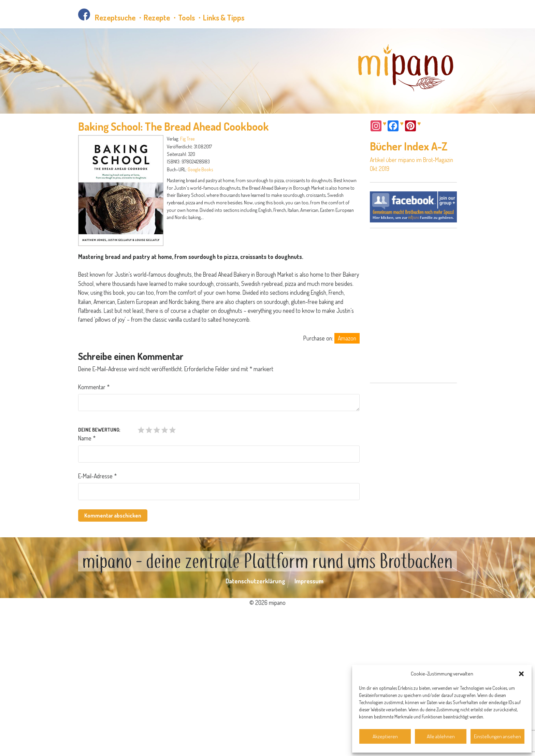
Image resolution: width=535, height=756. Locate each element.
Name (87, 438)
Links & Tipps (224, 17)
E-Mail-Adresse (97, 476)
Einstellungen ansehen (497, 736)
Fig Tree (187, 139)
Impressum (309, 721)
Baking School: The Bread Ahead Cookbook (173, 126)
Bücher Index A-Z (409, 146)
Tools (186, 17)
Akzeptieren (385, 736)
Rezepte (157, 17)
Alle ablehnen (441, 736)
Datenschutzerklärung (255, 721)
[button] (521, 674)
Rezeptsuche (115, 17)
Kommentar (94, 387)
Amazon (347, 338)
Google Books (200, 169)
